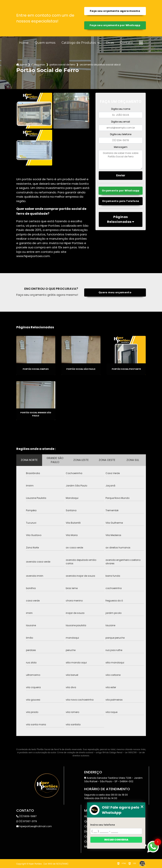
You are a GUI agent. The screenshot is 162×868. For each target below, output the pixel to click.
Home (24, 43)
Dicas (110, 43)
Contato (126, 43)
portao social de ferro (62, 65)
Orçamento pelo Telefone (121, 201)
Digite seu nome (121, 109)
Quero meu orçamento (115, 292)
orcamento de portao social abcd (100, 65)
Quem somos (45, 43)
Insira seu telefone (103, 825)
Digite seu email (121, 122)
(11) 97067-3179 (27, 821)
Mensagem (121, 147)
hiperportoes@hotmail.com (34, 826)
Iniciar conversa (116, 840)
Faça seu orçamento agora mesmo (115, 11)
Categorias (38, 65)
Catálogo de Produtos (79, 43)
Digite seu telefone (121, 134)
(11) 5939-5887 (26, 816)
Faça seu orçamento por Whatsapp (115, 25)
